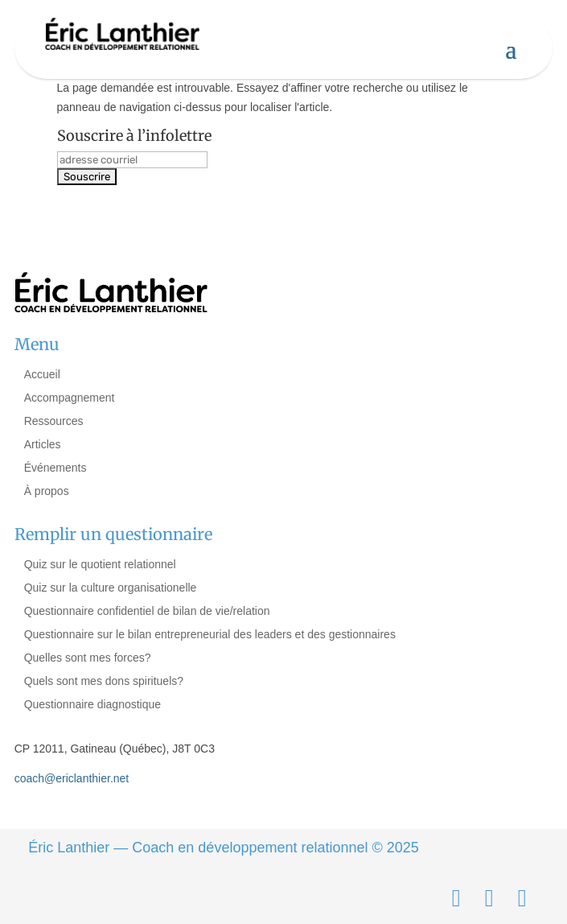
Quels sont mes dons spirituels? (104, 681)
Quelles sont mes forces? (88, 658)
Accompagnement (70, 398)
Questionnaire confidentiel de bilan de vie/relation (147, 611)
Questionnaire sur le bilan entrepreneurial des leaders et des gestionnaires (210, 634)
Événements (55, 468)
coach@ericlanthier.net (72, 778)
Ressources (54, 421)
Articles (43, 444)
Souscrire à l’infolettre (134, 136)
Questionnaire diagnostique (92, 704)
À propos (47, 491)
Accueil (42, 374)
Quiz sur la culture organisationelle (111, 588)
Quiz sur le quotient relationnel (100, 564)
